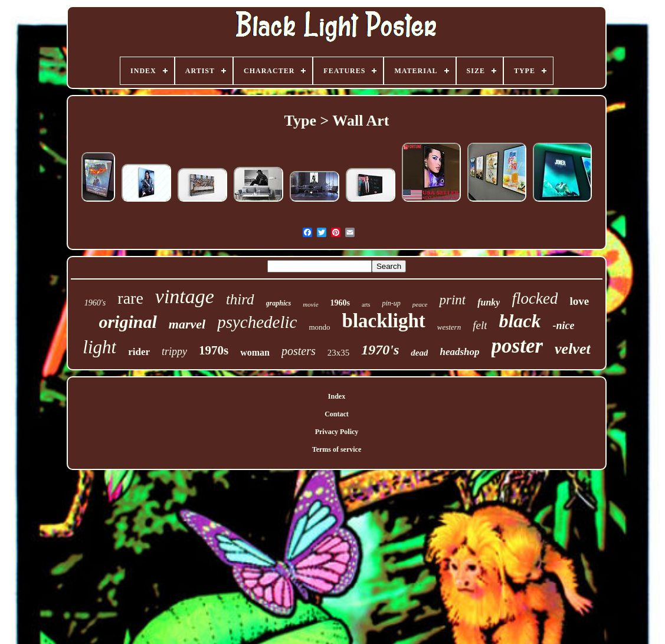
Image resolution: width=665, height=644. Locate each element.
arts (366, 305)
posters (299, 351)
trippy (174, 351)
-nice (564, 326)
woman (255, 352)
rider (139, 352)
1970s (214, 350)
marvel (187, 324)
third (240, 299)
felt (480, 325)
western (449, 327)
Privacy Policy (337, 432)
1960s (340, 303)
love (579, 301)
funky (489, 302)
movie (310, 304)
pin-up (391, 303)
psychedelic (257, 322)
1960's (95, 303)
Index (337, 396)
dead (419, 353)
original (127, 322)
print (452, 300)
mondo (319, 327)
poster (517, 346)
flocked (535, 298)
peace (420, 304)
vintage (185, 296)
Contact (337, 414)
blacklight (384, 321)
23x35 (339, 353)
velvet (573, 349)
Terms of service (337, 449)
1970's (380, 350)
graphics (279, 303)
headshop (459, 352)
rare (130, 298)
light (99, 347)
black (520, 321)
